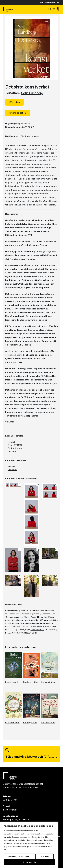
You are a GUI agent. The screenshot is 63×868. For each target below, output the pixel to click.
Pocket (11, 442)
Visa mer (10, 422)
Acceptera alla (29, 862)
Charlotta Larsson (30, 136)
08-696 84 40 (10, 800)
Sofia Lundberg (32, 93)
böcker (32, 757)
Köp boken (15, 102)
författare (50, 757)
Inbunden (12, 451)
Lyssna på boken (18, 113)
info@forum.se (10, 810)
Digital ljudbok (15, 448)
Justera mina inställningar (20, 856)
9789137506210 (38, 630)
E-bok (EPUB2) (15, 445)
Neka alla (45, 856)
